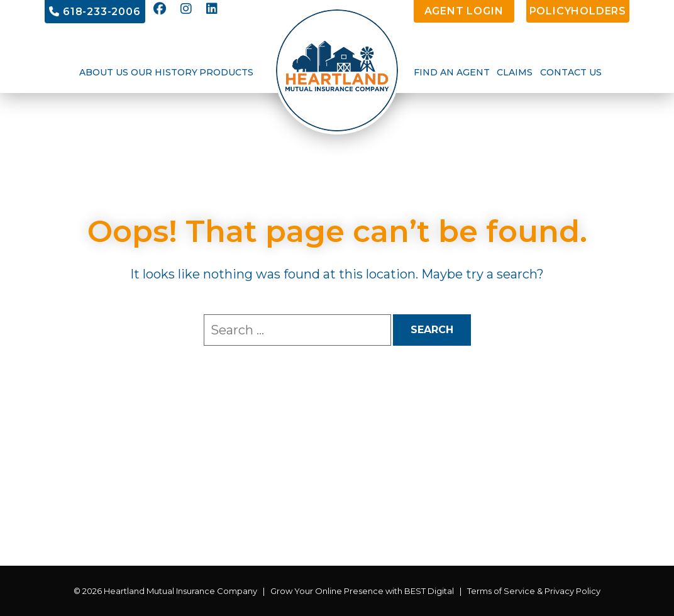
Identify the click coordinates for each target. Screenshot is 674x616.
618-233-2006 (95, 12)
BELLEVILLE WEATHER (337, 519)
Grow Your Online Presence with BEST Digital (362, 591)
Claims (515, 72)
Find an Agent (452, 72)
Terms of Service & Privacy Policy (534, 591)
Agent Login (464, 11)
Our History (164, 72)
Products (226, 72)
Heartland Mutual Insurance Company (180, 591)
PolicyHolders (578, 11)
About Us (104, 72)
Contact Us (571, 72)
